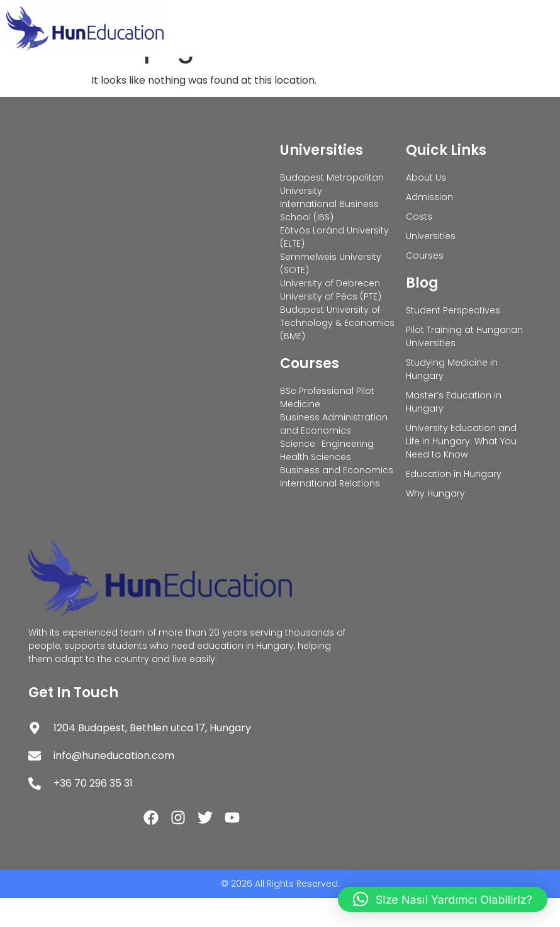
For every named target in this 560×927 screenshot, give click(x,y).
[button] (443, 899)
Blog (422, 312)
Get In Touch (73, 722)
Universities (322, 179)
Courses (310, 392)
